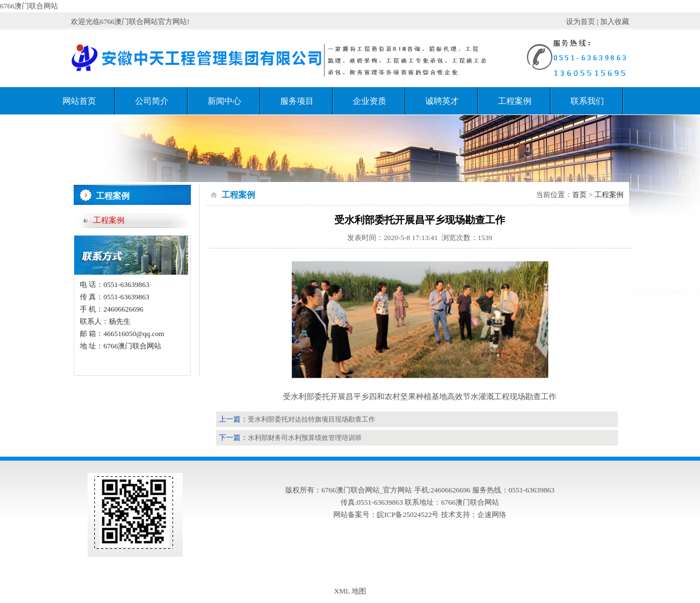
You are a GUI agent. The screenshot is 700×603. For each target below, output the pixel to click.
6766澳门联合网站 (29, 6)
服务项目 (297, 101)
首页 (579, 195)
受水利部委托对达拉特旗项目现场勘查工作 (311, 419)
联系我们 (587, 101)
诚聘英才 (442, 101)
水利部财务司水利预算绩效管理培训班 (305, 438)
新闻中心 (224, 101)
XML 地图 (350, 591)
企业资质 (370, 101)
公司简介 (152, 101)
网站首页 (79, 101)
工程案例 (515, 101)
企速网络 (492, 515)
